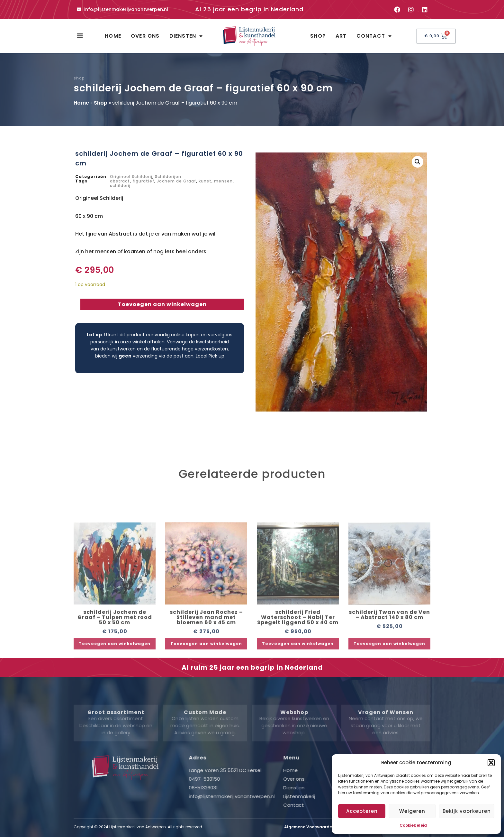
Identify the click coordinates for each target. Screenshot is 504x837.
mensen (223, 181)
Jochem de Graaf (176, 181)
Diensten (186, 36)
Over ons (145, 36)
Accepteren (362, 811)
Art (341, 36)
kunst (205, 181)
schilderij (120, 186)
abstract (120, 181)
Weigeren (412, 811)
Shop (318, 36)
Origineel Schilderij (131, 177)
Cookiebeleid (413, 825)
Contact (374, 36)
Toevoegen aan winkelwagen (162, 304)
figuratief (143, 181)
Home (113, 36)
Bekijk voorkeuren (467, 811)
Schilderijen (168, 177)
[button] (491, 763)
